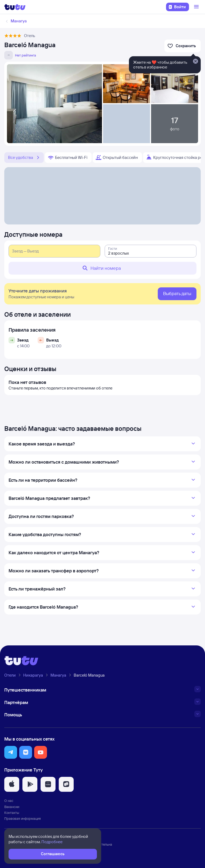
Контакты (12, 813)
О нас (9, 801)
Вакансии (12, 807)
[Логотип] (15, 7)
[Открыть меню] (197, 7)
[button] (11, 752)
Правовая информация (23, 818)
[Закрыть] (195, 62)
